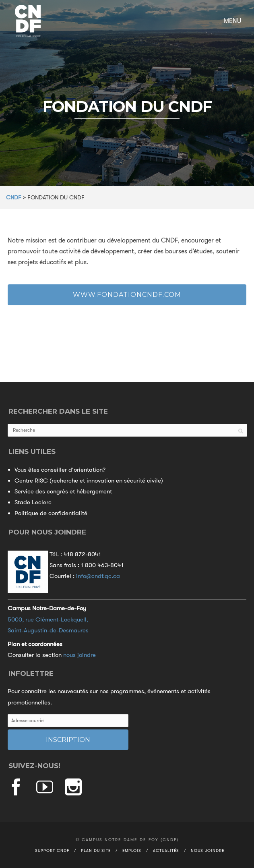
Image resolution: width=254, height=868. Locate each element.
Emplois (132, 850)
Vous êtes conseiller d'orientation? (60, 470)
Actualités (166, 850)
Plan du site (96, 850)
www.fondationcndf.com (127, 295)
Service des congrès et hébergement (63, 491)
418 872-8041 (82, 554)
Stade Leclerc (33, 502)
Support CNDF (52, 850)
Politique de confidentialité (51, 513)
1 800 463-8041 (102, 565)
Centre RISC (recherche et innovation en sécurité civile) (89, 481)
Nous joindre (208, 850)
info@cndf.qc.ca (98, 576)
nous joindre (80, 655)
